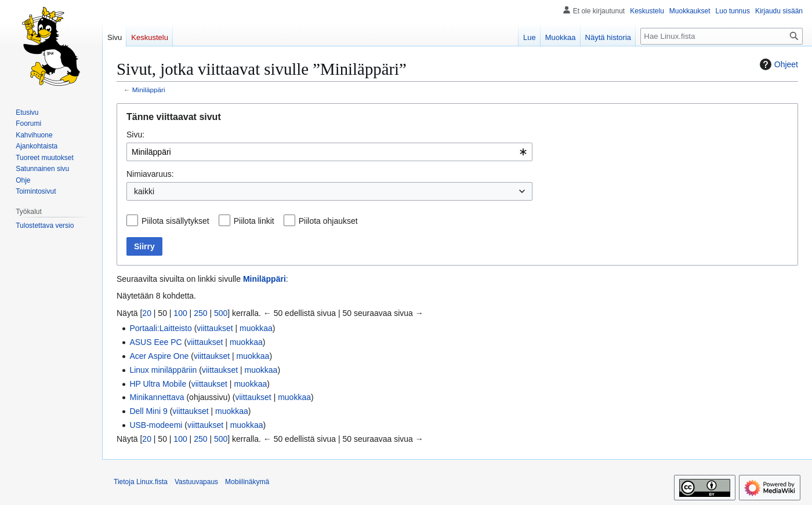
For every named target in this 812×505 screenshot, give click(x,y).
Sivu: (135, 135)
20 (147, 313)
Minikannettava (157, 397)
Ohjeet (777, 64)
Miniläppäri (149, 90)
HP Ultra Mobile (158, 384)
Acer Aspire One (159, 356)
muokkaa (256, 328)
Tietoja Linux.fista (141, 482)
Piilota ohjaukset (328, 221)
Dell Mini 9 (148, 411)
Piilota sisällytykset (175, 221)
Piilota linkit (254, 221)
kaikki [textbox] (144, 191)
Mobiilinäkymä (247, 482)
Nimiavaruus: (150, 174)
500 (221, 313)
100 (180, 313)
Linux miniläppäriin (163, 370)
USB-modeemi (156, 425)
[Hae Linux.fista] (722, 36)
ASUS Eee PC (155, 342)
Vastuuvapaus (196, 482)
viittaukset (215, 328)
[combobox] (329, 152)
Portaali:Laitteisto (160, 328)
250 (200, 313)
